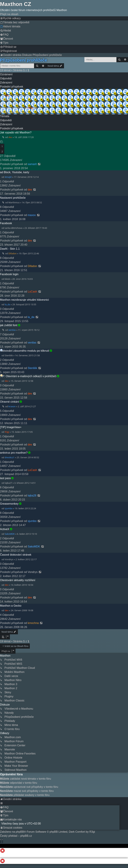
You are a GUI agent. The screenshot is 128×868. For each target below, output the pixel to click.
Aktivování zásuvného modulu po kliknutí (25, 351)
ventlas (12, 330)
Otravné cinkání (10, 402)
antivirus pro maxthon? (14, 453)
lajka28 (32, 496)
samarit (32, 164)
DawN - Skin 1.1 (10, 249)
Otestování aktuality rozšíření (18, 580)
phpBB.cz (26, 836)
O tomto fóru (46, 95)
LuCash (32, 292)
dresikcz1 (10, 457)
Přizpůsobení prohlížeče (23, 60)
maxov (32, 215)
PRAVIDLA (7, 91)
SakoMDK (10, 534)
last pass (5, 478)
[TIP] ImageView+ (11, 427)
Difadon (13, 253)
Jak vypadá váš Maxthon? (16, 132)
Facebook (6, 223)
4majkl (8, 177)
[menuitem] (15, 22)
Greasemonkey (9, 504)
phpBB (20, 832)
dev (10, 137)
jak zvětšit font (9, 325)
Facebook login (9, 274)
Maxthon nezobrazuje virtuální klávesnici (24, 300)
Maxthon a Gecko (11, 606)
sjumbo (9, 508)
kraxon (12, 406)
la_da (7, 304)
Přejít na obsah (9, 14)
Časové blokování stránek (16, 555)
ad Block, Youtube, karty (15, 172)
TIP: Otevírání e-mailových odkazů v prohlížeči (28, 376)
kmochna (33, 623)
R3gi (7, 95)
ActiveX (5, 529)
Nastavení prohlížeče (13, 198)
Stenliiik (32, 368)
